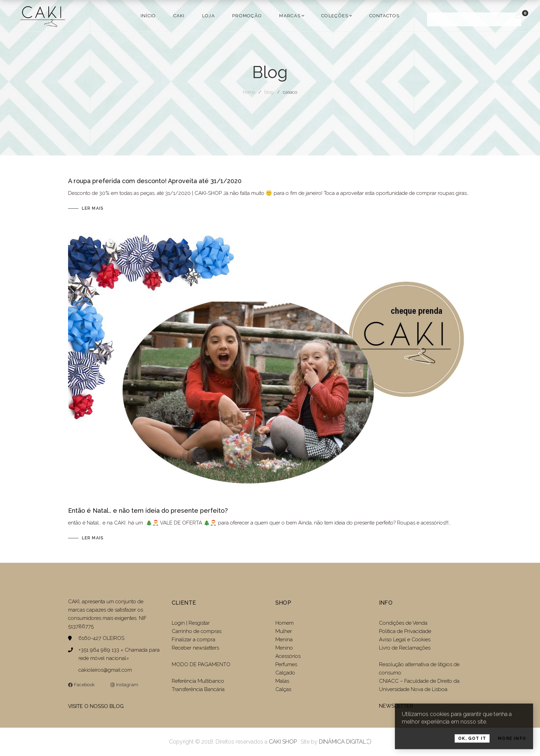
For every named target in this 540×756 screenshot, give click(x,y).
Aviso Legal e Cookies (405, 640)
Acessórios (288, 656)
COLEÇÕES (335, 16)
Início (148, 16)
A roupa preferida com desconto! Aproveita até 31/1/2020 (155, 181)
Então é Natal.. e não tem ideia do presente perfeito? (148, 511)
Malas (282, 681)
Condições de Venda (403, 623)
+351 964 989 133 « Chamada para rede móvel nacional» (119, 654)
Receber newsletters (195, 648)
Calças (283, 689)
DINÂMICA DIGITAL (342, 742)
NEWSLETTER (396, 706)
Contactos (385, 16)
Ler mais (93, 208)
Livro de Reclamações (405, 648)
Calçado (285, 673)
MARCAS (290, 16)
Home (249, 92)
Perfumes (286, 664)
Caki (179, 16)
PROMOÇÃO (247, 16)
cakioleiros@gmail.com (105, 670)
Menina (284, 640)
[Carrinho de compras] (519, 15)
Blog (269, 92)
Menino (284, 648)
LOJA (209, 16)
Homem (285, 623)
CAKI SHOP (283, 742)
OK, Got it (472, 744)
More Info (512, 744)
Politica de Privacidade (405, 631)
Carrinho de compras (197, 631)
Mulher (284, 631)
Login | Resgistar (191, 623)
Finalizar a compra (193, 640)
